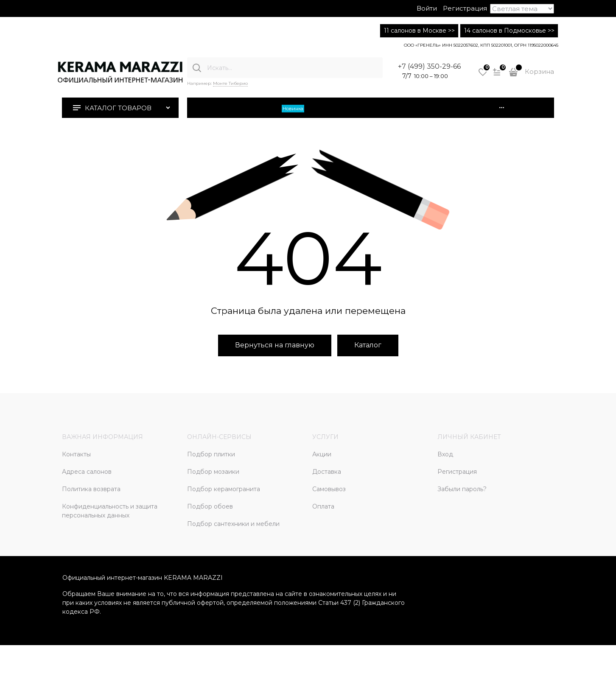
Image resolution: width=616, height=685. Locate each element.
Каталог (368, 345)
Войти (427, 8)
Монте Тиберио (230, 83)
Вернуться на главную (275, 345)
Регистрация (465, 8)
